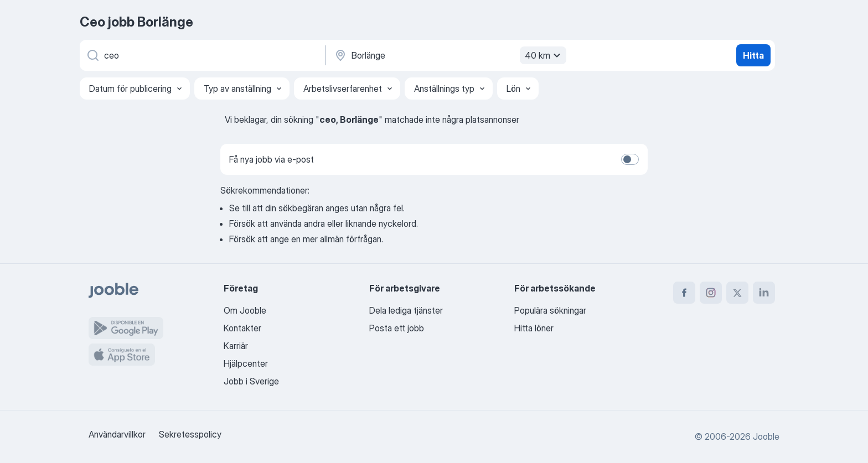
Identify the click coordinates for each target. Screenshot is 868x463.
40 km (544, 55)
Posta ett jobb (397, 328)
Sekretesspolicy (190, 434)
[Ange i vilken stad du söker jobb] (449, 55)
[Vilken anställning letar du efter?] (201, 55)
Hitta (753, 55)
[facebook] (684, 293)
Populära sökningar (550, 310)
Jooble (766, 436)
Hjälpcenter (246, 363)
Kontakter (242, 328)
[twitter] (737, 293)
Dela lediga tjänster (406, 310)
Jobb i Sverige (251, 381)
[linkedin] (764, 293)
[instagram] (711, 293)
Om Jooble (245, 310)
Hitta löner (534, 328)
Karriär (236, 346)
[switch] (630, 159)
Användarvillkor (117, 434)
